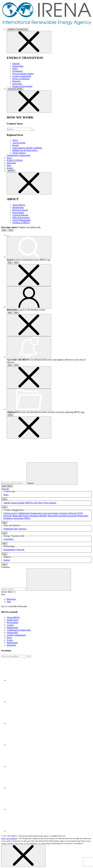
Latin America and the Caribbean (27, 148)
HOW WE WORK (15, 89)
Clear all (5, 489)
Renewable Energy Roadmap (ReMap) (30, 516)
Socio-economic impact (23, 74)
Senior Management (21, 220)
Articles (7, 503)
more (4, 499)
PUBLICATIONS (15, 160)
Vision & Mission (20, 215)
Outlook (16, 64)
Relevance (11, 599)
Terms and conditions (9, 838)
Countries (5, 567)
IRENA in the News (34, 503)
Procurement (18, 213)
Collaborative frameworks (19, 155)
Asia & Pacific (19, 143)
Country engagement (22, 76)
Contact (10, 625)
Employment (13, 620)
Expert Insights (18, 503)
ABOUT (11, 171)
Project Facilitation (21, 79)
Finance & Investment (22, 86)
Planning (16, 81)
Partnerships (18, 66)
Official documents (21, 218)
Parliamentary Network (14, 550)
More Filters (7, 486)
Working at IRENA (21, 223)
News (9, 158)
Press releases (50, 503)
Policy (15, 69)
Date (9, 602)
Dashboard (8, 529)
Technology (18, 71)
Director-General (20, 210)
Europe (16, 145)
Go (29, 656)
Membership (18, 207)
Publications (12, 643)
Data (9, 165)
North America (19, 153)
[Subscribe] (14, 656)
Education (11, 163)
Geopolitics (9, 539)
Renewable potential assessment (63, 516)
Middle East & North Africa (25, 150)
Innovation (17, 84)
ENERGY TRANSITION (18, 29)
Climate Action (10, 513)
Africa (15, 140)
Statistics (23, 529)
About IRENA (19, 205)
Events (10, 168)
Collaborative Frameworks (30, 513)
